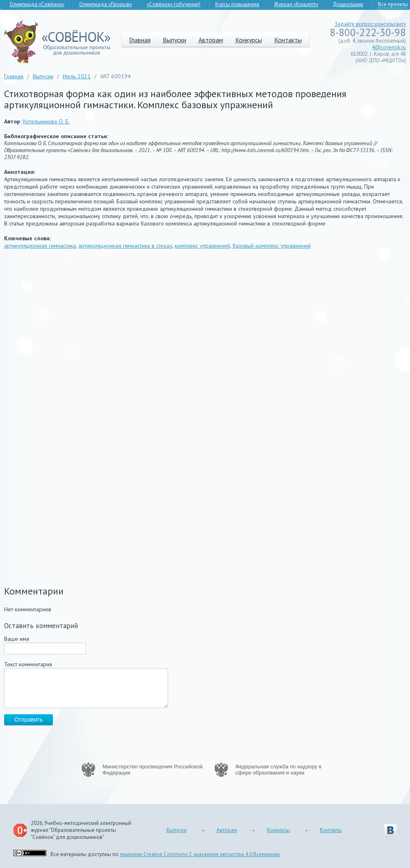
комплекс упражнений (202, 246)
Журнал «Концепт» (296, 4)
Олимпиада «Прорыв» (106, 4)
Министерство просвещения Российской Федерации (153, 770)
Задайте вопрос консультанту (370, 24)
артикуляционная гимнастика (40, 246)
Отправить (28, 720)
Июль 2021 (77, 76)
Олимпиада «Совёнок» (37, 4)
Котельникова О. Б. (46, 121)
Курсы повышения (237, 4)
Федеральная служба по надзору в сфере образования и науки (278, 770)
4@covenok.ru (389, 47)
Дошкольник (348, 4)
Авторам (211, 40)
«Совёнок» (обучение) (174, 4)
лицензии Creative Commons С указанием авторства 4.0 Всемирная (200, 854)
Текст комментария (28, 664)
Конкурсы (249, 40)
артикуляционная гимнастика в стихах (125, 246)
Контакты (288, 40)
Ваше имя (17, 639)
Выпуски (174, 40)
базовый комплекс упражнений (272, 246)
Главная (140, 40)
